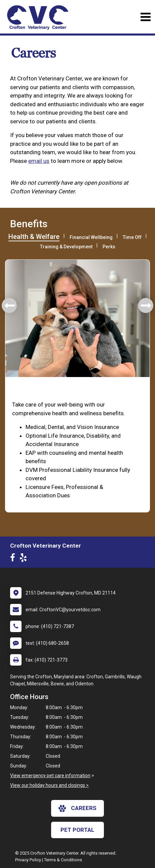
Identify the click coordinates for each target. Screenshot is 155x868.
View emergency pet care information (50, 776)
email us (39, 161)
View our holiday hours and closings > (49, 785)
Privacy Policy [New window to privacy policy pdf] (28, 860)
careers (77, 808)
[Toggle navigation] (145, 17)
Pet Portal (77, 830)
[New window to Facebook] (14, 559)
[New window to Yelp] (25, 559)
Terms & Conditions (63, 860)
